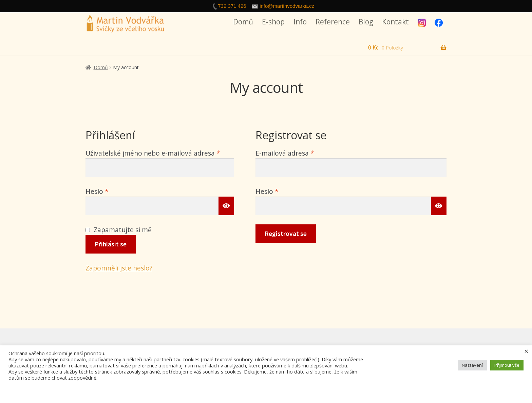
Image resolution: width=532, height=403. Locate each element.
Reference (333, 22)
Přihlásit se (111, 244)
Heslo (109, 191)
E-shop (273, 22)
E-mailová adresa (297, 153)
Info (300, 22)
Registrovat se (286, 234)
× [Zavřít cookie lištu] (526, 351)
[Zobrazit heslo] (226, 206)
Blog (366, 22)
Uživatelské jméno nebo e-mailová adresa (160, 153)
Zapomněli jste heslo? (119, 268)
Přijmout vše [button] (507, 365)
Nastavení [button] (472, 365)
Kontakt (395, 22)
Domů (243, 22)
